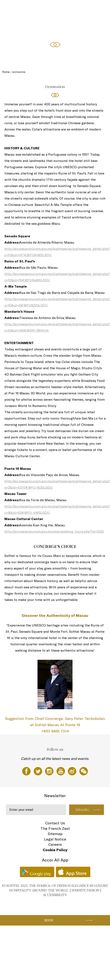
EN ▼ (40, 23)
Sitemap (55, 834)
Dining (66, 8)
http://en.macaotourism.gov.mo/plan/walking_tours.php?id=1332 (54, 531)
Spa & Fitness (81, 8)
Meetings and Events (21, 23)
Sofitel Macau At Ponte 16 (23, 8)
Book (49, 920)
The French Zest (55, 828)
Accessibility (55, 895)
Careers (55, 844)
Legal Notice (55, 839)
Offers (96, 8)
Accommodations (49, 8)
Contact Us (55, 823)
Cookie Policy (55, 850)
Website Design (85, 890)
